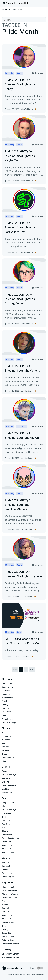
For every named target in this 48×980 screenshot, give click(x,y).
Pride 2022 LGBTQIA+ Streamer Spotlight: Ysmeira (22, 368)
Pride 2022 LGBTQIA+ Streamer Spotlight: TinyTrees (24, 574)
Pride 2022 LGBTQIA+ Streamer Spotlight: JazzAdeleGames (18, 505)
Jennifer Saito (27, 391)
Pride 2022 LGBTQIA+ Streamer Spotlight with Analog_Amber (20, 299)
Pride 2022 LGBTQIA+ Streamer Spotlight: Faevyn (22, 435)
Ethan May (25, 656)
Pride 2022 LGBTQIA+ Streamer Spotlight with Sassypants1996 (20, 227)
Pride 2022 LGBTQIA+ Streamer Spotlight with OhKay (20, 84)
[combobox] (24, 20)
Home (5, 10)
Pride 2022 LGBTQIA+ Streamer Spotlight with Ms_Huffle (20, 156)
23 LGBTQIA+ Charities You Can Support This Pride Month (24, 641)
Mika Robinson (27, 109)
